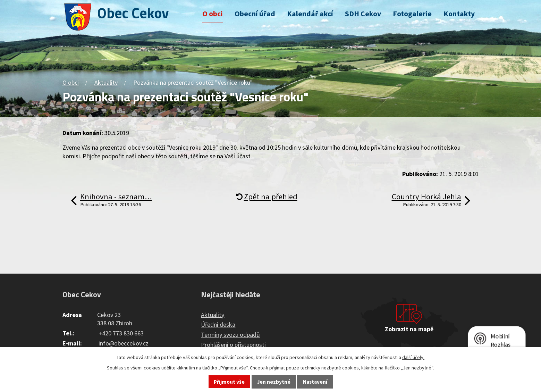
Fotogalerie (412, 14)
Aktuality (106, 82)
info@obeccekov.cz (124, 343)
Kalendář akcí (310, 14)
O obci (213, 14)
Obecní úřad (255, 14)
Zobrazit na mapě (409, 329)
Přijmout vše (229, 382)
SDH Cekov (363, 14)
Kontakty (459, 14)
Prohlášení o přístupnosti (233, 345)
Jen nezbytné (274, 382)
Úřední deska (218, 324)
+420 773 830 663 (121, 333)
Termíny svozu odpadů (230, 335)
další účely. (413, 357)
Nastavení (315, 382)
